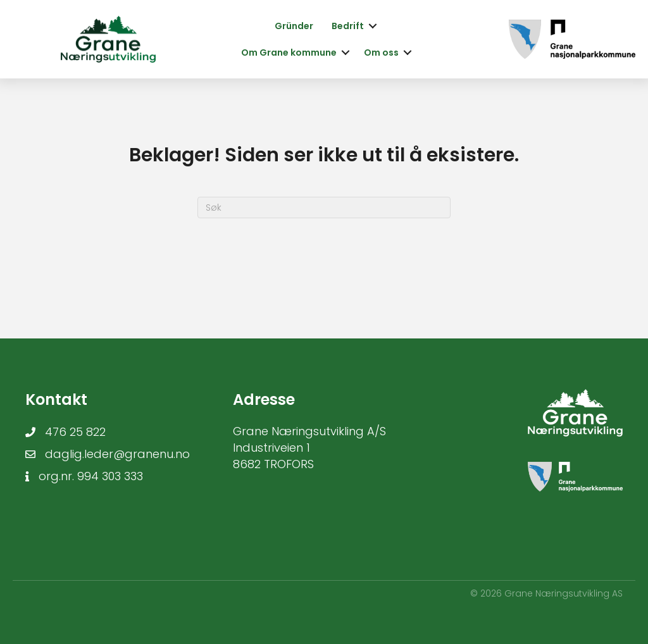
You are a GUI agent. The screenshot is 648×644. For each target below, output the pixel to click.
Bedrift (348, 26)
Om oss (381, 53)
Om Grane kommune (289, 53)
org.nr (55, 476)
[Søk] (324, 207)
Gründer (294, 26)
